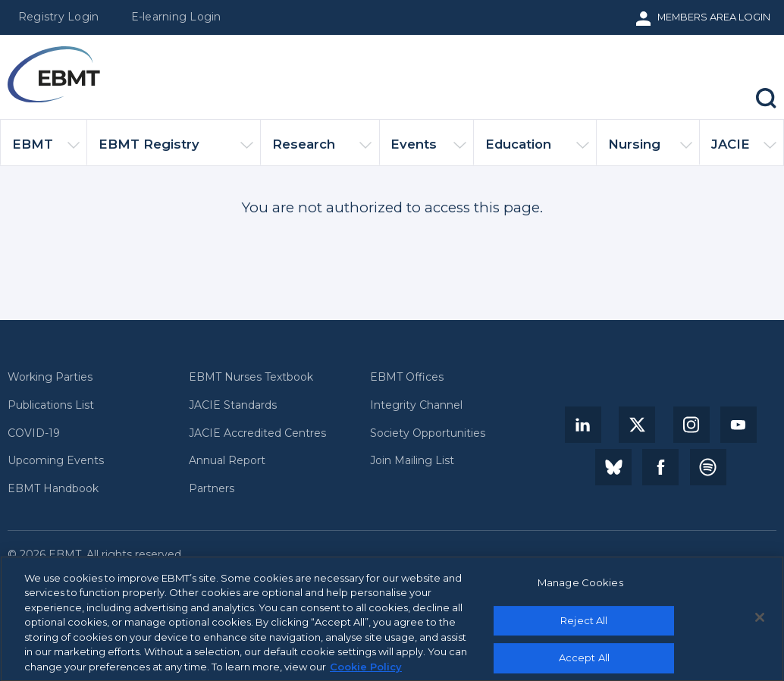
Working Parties (50, 377)
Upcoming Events (56, 461)
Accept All (584, 663)
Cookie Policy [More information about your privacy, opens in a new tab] (366, 672)
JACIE (744, 151)
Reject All (584, 626)
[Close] (760, 623)
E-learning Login (176, 17)
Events (428, 151)
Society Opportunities (428, 433)
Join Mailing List (412, 461)
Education (537, 151)
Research (322, 151)
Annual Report (227, 461)
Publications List (51, 405)
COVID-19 (34, 433)
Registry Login (58, 17)
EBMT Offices (407, 377)
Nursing (650, 151)
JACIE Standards (233, 405)
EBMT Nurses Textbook (251, 377)
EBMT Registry (176, 151)
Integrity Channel (416, 405)
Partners (212, 489)
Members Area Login (714, 17)
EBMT (46, 151)
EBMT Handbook (53, 489)
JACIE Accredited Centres (257, 433)
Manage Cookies (580, 588)
